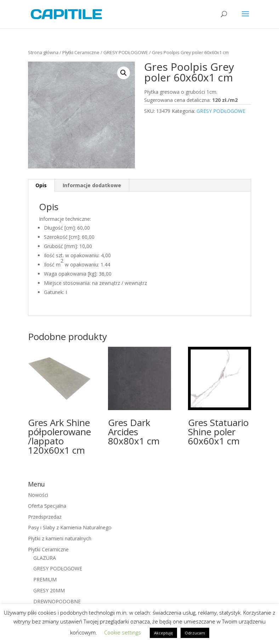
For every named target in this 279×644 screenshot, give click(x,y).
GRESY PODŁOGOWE (126, 52)
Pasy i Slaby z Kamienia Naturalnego (70, 527)
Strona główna (43, 52)
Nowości (38, 495)
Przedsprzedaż (45, 517)
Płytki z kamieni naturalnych (60, 538)
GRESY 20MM (49, 590)
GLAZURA (45, 558)
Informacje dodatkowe (92, 185)
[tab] (41, 185)
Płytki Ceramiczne (81, 52)
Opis (41, 185)
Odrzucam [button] (195, 633)
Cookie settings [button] (123, 632)
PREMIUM (45, 579)
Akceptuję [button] (163, 633)
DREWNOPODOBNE (57, 601)
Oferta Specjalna (47, 506)
